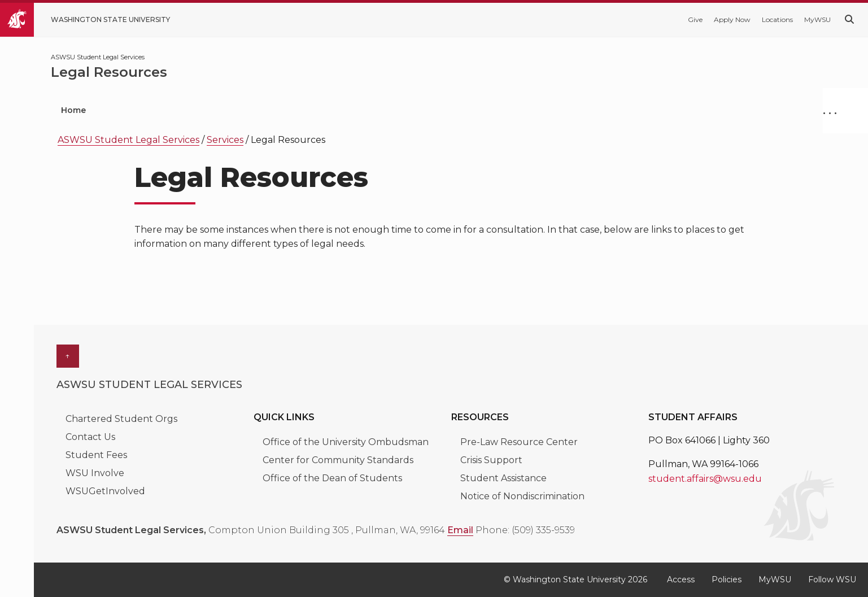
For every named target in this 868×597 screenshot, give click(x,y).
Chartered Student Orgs (121, 419)
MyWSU (817, 19)
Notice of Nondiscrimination (522, 496)
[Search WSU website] (849, 19)
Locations (777, 19)
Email (460, 530)
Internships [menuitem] (222, 110)
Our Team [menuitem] (302, 110)
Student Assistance (503, 478)
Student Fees (96, 455)
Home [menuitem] (73, 110)
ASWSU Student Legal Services (128, 140)
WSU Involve (95, 473)
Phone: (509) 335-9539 (525, 530)
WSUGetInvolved (105, 491)
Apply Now (732, 19)
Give (695, 19)
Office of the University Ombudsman (346, 442)
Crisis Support (491, 460)
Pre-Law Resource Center (519, 442)
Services (225, 140)
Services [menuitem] (139, 110)
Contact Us (90, 437)
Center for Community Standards (338, 460)
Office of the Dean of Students (332, 478)
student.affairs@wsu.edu (705, 479)
